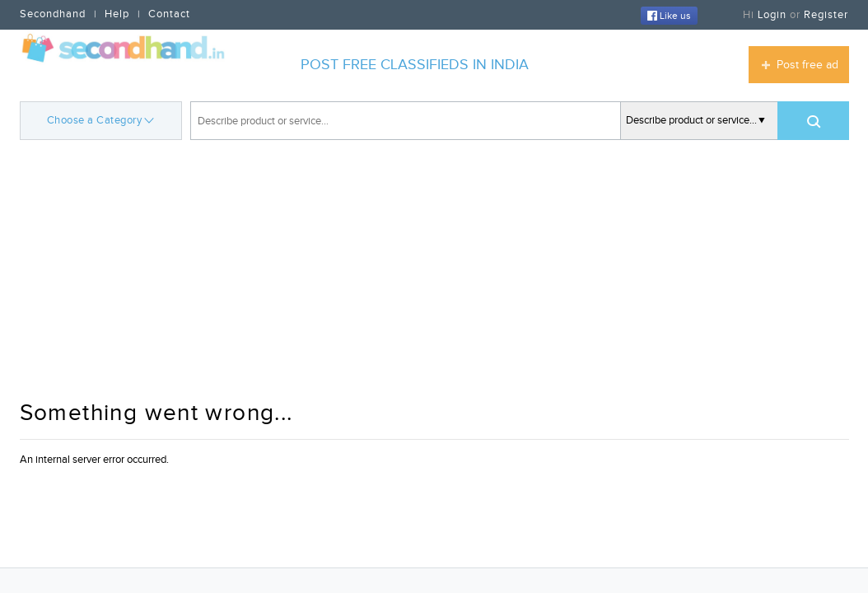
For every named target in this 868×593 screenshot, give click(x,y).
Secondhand (53, 14)
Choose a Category (101, 119)
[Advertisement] (434, 272)
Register (826, 15)
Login (772, 15)
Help (117, 14)
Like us (669, 16)
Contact (169, 14)
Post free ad (807, 65)
